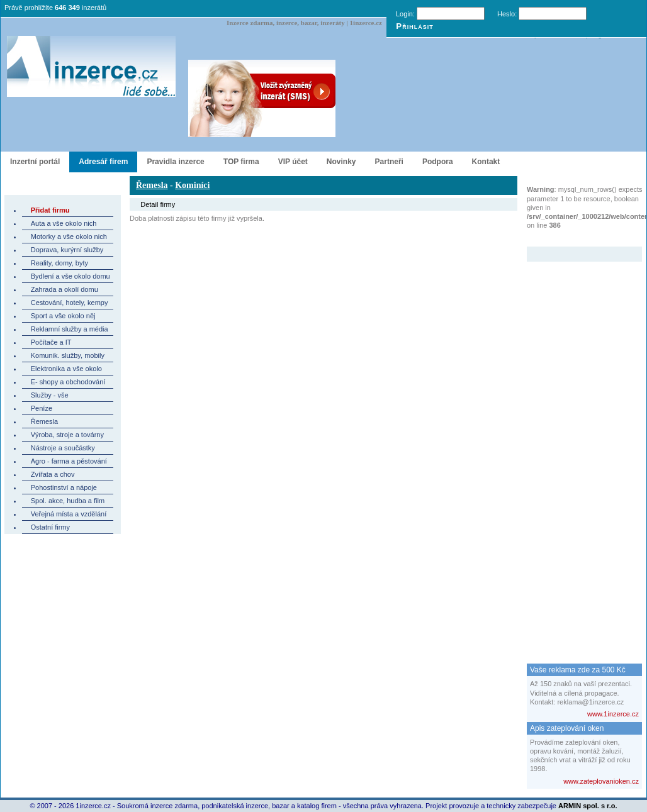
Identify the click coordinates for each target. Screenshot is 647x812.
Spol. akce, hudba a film (68, 501)
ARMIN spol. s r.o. (588, 806)
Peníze (42, 408)
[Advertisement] (577, 450)
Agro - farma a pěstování (69, 461)
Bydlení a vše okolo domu (70, 276)
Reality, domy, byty (59, 263)
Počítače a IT (51, 342)
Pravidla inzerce (175, 162)
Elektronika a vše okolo (66, 369)
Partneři (389, 162)
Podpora (438, 162)
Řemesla (44, 421)
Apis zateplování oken (567, 728)
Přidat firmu (50, 210)
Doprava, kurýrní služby (67, 250)
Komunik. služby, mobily (68, 355)
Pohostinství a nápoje (64, 487)
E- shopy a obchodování (68, 382)
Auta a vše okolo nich (64, 223)
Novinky (341, 162)
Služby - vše (50, 395)
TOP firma (241, 162)
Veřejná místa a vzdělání (69, 514)
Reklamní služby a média (70, 329)
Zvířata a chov (53, 474)
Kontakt (486, 162)
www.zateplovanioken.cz (601, 781)
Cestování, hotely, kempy (70, 303)
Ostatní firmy (50, 527)
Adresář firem (103, 162)
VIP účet (293, 162)
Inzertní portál (35, 162)
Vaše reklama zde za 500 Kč (578, 670)
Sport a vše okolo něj (63, 316)
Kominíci (192, 185)
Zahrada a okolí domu (65, 289)
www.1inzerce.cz (613, 714)
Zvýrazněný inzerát (575, 238)
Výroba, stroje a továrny (67, 435)
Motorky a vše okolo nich (69, 236)
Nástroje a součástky (63, 448)
